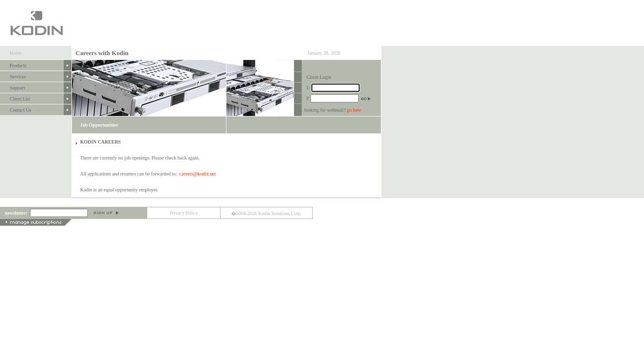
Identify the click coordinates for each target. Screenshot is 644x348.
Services (18, 77)
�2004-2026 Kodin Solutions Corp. (266, 213)
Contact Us (21, 110)
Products (18, 65)
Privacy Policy (184, 213)
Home (15, 53)
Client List (20, 99)
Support (17, 88)
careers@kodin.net (198, 174)
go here (354, 110)
